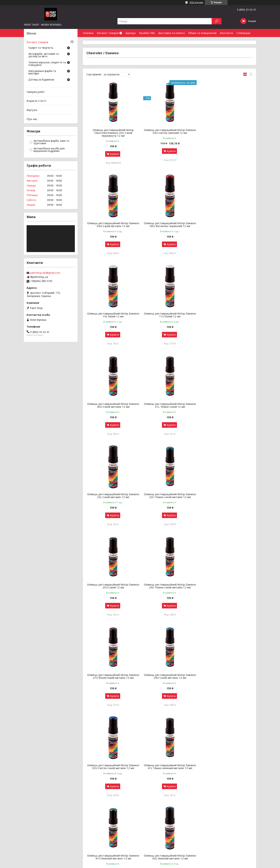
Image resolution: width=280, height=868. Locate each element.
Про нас (32, 119)
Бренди (131, 33)
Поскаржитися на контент (132, 865)
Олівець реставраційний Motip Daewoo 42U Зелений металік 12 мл (226, 586)
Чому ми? (148, 840)
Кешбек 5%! (147, 33)
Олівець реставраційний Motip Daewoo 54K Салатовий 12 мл (226, 676)
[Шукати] (217, 21)
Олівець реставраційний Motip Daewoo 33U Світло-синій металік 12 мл (226, 496)
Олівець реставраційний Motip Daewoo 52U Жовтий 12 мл (169, 676)
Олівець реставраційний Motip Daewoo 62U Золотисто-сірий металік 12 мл (169, 767)
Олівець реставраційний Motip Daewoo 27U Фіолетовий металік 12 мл (113, 496)
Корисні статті (36, 101)
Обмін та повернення (202, 33)
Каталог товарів (108, 33)
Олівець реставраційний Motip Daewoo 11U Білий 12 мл (226, 225)
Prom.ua (157, 861)
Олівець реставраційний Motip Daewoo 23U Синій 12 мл (169, 405)
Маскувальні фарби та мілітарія (42, 72)
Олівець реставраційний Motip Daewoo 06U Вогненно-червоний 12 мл (113, 225)
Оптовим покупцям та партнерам (232, 823)
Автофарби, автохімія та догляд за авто (44, 55)
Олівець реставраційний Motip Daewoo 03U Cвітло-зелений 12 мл (169, 131)
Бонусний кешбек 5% (155, 827)
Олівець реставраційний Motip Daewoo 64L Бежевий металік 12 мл (226, 767)
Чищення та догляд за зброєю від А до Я (98, 836)
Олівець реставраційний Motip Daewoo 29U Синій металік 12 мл (169, 496)
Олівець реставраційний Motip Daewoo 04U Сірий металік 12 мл (226, 131)
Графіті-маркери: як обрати (90, 827)
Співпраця (243, 33)
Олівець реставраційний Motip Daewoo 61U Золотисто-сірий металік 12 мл (113, 767)
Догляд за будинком (41, 80)
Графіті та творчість (41, 48)
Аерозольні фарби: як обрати (91, 823)
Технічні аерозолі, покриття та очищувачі (47, 64)
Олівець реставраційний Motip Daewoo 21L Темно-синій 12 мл (169, 315)
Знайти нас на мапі (223, 831)
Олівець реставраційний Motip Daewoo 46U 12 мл (113, 676)
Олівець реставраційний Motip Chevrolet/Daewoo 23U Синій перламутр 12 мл (113, 133)
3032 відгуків (196, 2)
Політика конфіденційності (161, 865)
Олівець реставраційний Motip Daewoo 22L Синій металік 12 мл (226, 315)
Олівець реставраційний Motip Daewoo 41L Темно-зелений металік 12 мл (113, 586)
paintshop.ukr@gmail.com (45, 273)
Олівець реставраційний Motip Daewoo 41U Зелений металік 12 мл (169, 586)
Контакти (226, 33)
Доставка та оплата (171, 33)
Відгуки (32, 110)
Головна (88, 33)
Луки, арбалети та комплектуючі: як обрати (100, 840)
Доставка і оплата (154, 831)
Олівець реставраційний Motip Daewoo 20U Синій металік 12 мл (113, 315)
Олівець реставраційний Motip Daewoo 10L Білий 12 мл (169, 225)
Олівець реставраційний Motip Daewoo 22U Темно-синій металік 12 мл (113, 405)
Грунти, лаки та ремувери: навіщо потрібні (99, 831)
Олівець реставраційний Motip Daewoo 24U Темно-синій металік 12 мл (226, 405)
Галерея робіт (36, 92)
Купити (114, 154)
